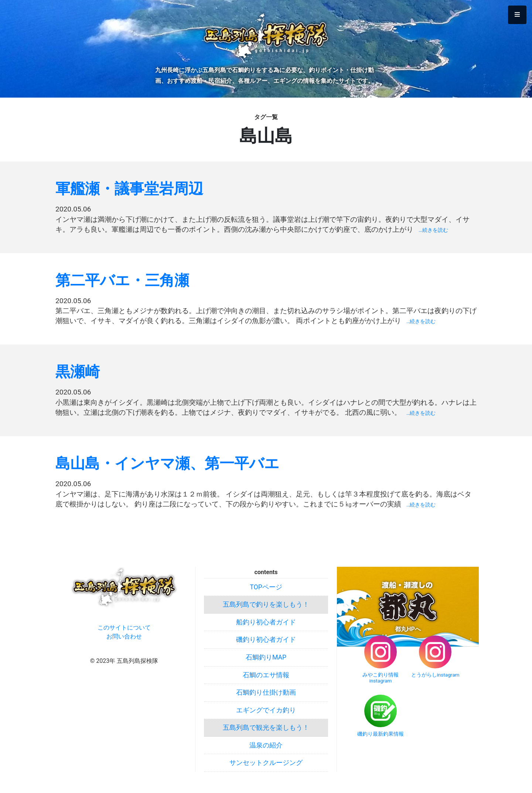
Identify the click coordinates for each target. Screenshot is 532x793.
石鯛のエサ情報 (266, 675)
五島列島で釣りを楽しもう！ (266, 604)
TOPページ (266, 587)
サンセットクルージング (266, 763)
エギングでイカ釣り (266, 710)
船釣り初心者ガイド (266, 622)
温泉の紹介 (266, 745)
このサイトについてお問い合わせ (124, 632)
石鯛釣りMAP (266, 657)
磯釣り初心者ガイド (266, 640)
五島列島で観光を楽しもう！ (266, 728)
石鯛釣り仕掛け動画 (266, 692)
